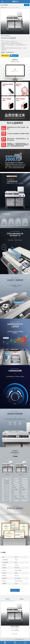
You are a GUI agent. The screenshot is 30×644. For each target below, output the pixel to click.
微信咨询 (14, 55)
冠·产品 (12, 8)
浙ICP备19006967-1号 (20, 639)
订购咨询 (5, 55)
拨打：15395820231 (8, 52)
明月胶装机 (16, 8)
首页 (8, 8)
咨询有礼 (27, 5)
